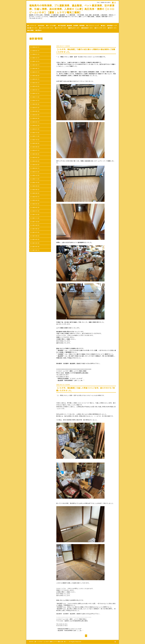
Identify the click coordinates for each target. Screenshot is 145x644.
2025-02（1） (36, 90)
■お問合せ (39, 30)
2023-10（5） (36, 140)
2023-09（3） (36, 143)
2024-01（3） (36, 129)
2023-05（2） (36, 158)
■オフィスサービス (100, 28)
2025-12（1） (36, 58)
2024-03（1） (36, 122)
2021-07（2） (36, 232)
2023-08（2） (36, 147)
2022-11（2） (36, 179)
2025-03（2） (36, 86)
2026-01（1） (36, 54)
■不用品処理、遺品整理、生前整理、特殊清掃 (71, 26)
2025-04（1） (36, 83)
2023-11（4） (36, 136)
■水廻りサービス (32, 28)
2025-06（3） (36, 76)
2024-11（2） (36, 97)
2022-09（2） (36, 186)
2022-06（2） (36, 193)
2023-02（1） (36, 168)
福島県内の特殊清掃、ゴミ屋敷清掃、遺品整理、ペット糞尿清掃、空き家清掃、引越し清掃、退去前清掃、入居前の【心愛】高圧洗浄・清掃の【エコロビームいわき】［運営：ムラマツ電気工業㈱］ (72, 9)
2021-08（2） (36, 229)
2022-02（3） (36, 207)
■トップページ (32, 26)
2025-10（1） (36, 61)
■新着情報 (41, 26)
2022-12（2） (36, 175)
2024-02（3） (36, 125)
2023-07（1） (36, 150)
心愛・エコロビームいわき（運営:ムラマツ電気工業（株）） (51, 642)
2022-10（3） (36, 182)
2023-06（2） (36, 154)
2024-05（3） (36, 115)
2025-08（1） (36, 68)
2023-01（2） (36, 172)
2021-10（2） (36, 222)
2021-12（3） (36, 215)
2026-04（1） (36, 47)
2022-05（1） (36, 197)
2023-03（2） (36, 165)
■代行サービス (112, 28)
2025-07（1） (36, 72)
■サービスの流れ (51, 26)
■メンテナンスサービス (46, 28)
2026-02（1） (36, 51)
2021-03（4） (36, 247)
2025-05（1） (36, 79)
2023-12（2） (36, 133)
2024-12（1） (36, 93)
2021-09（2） (36, 225)
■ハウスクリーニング (93, 26)
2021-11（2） (36, 218)
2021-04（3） (36, 243)
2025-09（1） (36, 65)
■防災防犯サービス (87, 28)
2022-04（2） (36, 200)
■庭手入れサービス (74, 28)
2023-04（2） (36, 161)
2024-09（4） (36, 104)
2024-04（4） (36, 118)
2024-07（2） (36, 108)
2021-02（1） (36, 250)
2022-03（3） (36, 204)
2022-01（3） (36, 211)
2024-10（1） (36, 101)
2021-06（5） (36, 236)
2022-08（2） (36, 190)
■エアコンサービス (61, 28)
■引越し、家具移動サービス (109, 26)
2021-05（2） (36, 239)
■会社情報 (30, 30)
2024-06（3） (36, 111)
